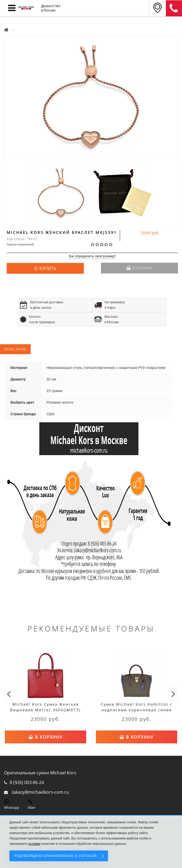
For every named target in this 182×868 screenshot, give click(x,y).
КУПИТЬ (48, 268)
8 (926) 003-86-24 (27, 782)
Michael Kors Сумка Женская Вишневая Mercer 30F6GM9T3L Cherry (45, 710)
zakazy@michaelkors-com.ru (40, 792)
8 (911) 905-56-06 (174, 8)
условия (34, 844)
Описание (15, 349)
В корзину (139, 268)
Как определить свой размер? (92, 256)
